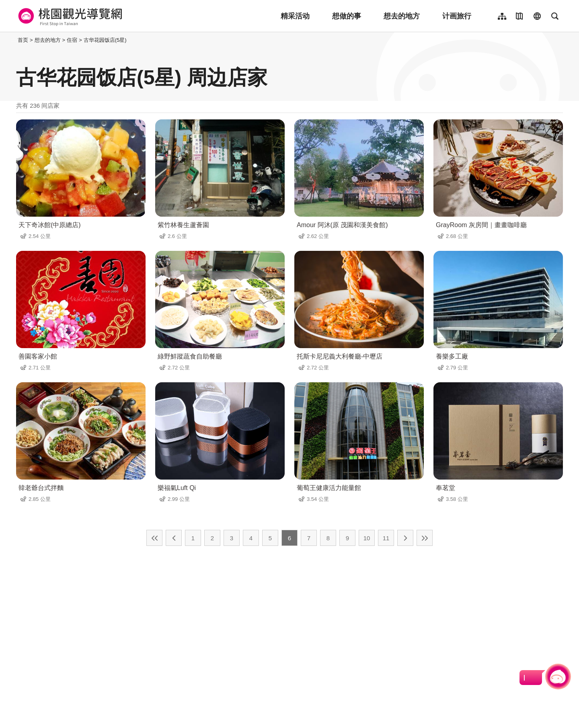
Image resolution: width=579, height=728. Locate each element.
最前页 (154, 538)
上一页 (174, 538)
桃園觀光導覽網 (69, 16)
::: (14, 40)
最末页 (425, 538)
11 (386, 538)
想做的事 (347, 16)
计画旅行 (457, 16)
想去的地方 (402, 16)
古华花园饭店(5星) (105, 40)
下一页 (405, 538)
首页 (23, 40)
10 (367, 538)
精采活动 (295, 16)
